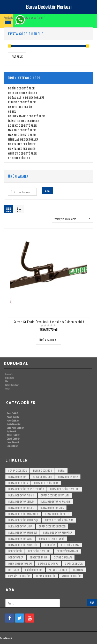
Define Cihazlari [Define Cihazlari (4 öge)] (63, 558)
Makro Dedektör (13, 420)
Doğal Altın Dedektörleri (26, 98)
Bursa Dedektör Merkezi (49, 6)
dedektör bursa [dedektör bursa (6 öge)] (70, 545)
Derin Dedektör (12, 446)
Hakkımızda (10, 378)
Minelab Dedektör (13, 417)
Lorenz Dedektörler (22, 126)
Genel (12, 112)
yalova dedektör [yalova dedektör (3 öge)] (71, 576)
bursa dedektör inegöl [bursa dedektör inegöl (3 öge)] (21, 508)
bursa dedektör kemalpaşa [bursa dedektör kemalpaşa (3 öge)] (23, 520)
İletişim (8, 389)
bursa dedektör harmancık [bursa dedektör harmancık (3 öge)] (55, 502)
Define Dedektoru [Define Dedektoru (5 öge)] (48, 564)
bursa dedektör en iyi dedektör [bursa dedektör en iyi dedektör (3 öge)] (26, 489)
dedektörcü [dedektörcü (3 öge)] (15, 551)
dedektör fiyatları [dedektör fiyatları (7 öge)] (67, 551)
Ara (47, 191)
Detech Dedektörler (23, 93)
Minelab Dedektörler (23, 140)
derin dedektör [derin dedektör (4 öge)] (74, 564)
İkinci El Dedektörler (24, 121)
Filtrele (17, 57)
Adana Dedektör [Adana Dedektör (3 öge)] (17, 471)
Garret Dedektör (20, 107)
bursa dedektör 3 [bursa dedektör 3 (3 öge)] (18, 483)
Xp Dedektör (11, 431)
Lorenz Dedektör (13, 442)
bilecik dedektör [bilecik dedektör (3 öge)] (42, 471)
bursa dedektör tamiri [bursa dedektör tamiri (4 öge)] (51, 539)
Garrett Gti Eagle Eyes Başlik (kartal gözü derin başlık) (48, 322)
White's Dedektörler (22, 154)
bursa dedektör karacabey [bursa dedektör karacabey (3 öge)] (23, 514)
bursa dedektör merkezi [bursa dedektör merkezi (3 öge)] (52, 527)
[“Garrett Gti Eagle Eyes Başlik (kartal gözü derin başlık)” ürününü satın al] (49, 340)
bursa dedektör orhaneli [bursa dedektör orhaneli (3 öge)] (23, 533)
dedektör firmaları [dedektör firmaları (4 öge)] (39, 551)
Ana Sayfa (8, 18)
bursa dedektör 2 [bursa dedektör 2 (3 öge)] (68, 477)
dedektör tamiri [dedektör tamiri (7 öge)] (38, 558)
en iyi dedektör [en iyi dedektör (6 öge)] (34, 570)
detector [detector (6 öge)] (13, 570)
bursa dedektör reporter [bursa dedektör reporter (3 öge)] (58, 533)
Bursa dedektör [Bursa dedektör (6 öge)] (17, 477)
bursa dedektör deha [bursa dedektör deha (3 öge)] (46, 483)
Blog (7, 381)
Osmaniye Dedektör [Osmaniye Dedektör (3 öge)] (19, 576)
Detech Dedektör (13, 439)
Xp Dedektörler (19, 158)
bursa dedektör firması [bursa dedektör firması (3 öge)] (21, 496)
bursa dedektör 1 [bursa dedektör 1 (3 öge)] (42, 477)
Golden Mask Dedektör (15, 428)
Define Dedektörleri (12, 385)
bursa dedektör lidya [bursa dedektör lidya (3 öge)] (20, 527)
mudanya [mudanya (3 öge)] (78, 570)
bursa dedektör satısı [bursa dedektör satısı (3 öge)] (20, 539)
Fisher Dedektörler (22, 102)
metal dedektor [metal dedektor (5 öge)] (58, 570)
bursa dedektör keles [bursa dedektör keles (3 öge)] (57, 514)
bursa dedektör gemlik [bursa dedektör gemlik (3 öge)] (21, 502)
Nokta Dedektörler (22, 144)
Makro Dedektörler (22, 130)
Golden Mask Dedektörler (26, 116)
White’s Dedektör (13, 435)
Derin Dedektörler (21, 88)
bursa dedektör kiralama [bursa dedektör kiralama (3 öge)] (59, 520)
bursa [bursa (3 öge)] (61, 471)
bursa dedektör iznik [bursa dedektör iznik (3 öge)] (52, 508)
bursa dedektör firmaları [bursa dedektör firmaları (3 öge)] (65, 489)
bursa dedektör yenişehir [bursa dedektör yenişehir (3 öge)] (23, 545)
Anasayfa (9, 374)
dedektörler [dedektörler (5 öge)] (16, 558)
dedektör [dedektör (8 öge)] (49, 545)
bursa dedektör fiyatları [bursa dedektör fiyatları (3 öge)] (55, 496)
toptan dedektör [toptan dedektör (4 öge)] (46, 576)
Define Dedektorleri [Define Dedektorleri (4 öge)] (20, 564)
